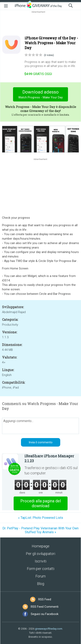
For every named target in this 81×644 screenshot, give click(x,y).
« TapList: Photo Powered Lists (41, 518)
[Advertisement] (40, 24)
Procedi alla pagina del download (41, 503)
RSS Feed (45, 599)
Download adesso (41, 95)
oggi (38, 74)
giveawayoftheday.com (49, 629)
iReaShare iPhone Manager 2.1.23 (49, 458)
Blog (41, 584)
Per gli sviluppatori (40, 554)
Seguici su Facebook (45, 614)
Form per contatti (41, 569)
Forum (40, 576)
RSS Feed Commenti (45, 607)
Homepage (41, 546)
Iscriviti (41, 561)
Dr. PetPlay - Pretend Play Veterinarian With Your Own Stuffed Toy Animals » (40, 530)
